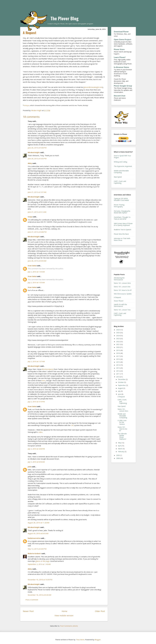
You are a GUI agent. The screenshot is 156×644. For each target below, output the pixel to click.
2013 (118, 368)
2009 (118, 455)
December (122, 379)
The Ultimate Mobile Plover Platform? (122, 436)
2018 (118, 353)
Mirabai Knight (34, 152)
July (119, 391)
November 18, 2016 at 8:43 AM (39, 595)
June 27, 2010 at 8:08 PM (37, 232)
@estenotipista (48, 369)
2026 (118, 330)
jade (29, 467)
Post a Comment (32, 600)
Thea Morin (80, 640)
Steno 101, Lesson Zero (122, 283)
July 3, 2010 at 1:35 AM (36, 272)
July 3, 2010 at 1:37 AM (36, 361)
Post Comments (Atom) (69, 626)
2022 (118, 341)
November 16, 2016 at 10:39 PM (40, 580)
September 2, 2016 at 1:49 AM (39, 564)
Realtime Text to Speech (122, 230)
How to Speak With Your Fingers (122, 157)
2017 (118, 356)
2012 (118, 371)
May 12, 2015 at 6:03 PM (37, 549)
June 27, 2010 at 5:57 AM (37, 192)
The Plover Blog (65, 18)
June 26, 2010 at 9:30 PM (37, 159)
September (122, 385)
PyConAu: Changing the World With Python (122, 212)
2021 (118, 344)
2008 (118, 458)
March (120, 449)
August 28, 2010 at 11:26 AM (39, 523)
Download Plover (121, 32)
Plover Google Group (123, 86)
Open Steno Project (123, 39)
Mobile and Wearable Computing (121, 172)
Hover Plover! (119, 301)
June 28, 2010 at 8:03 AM (37, 261)
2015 (118, 362)
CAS (72, 425)
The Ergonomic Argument (123, 166)
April (120, 446)
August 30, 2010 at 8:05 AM (38, 533)
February (121, 452)
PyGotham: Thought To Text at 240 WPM (122, 218)
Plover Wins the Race (121, 234)
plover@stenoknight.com (93, 87)
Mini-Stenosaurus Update (123, 294)
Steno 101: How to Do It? (123, 290)
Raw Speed (118, 177)
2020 (118, 347)
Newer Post (28, 611)
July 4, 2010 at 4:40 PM (36, 449)
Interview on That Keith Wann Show (122, 239)
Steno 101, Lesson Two (122, 310)
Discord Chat (120, 96)
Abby (30, 163)
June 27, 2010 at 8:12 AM (37, 212)
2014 (118, 365)
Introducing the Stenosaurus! (119, 279)
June (120, 394)
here (44, 380)
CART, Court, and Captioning (120, 182)
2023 (118, 339)
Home (64, 611)
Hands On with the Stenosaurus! (120, 305)
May (120, 443)
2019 (118, 350)
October (121, 382)
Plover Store (119, 49)
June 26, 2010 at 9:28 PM (37, 148)
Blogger (98, 640)
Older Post (100, 611)
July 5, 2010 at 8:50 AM (36, 462)
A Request (117, 297)
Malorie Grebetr (34, 553)
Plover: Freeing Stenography (119, 206)
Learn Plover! (120, 57)
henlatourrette (34, 538)
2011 (118, 374)
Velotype (27, 105)
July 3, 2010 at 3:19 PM (36, 402)
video (40, 432)
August (121, 388)
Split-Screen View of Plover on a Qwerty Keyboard (123, 224)
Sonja (30, 217)
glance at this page (42, 561)
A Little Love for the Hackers (122, 422)
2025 (118, 333)
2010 (118, 377)
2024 (118, 336)
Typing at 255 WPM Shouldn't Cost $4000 (121, 199)
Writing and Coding (120, 162)
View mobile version (64, 616)
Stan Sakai (32, 266)
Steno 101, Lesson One (122, 287)
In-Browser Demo (121, 67)
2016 (118, 359)
